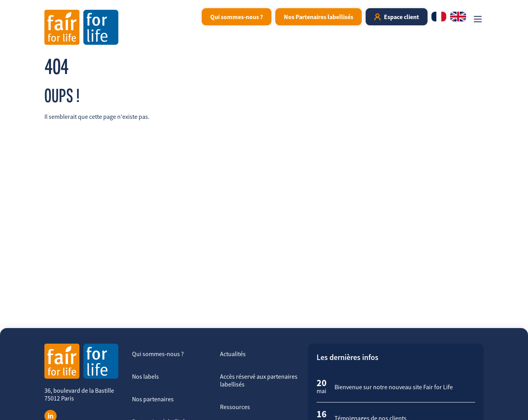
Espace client (401, 17)
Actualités (233, 354)
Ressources (235, 407)
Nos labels (145, 376)
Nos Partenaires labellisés (319, 17)
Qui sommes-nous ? (237, 17)
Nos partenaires (153, 399)
